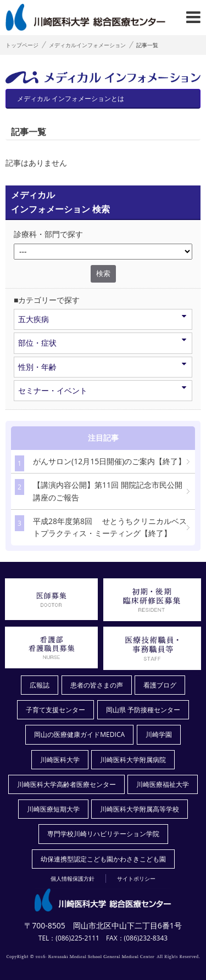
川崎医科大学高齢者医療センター (66, 784)
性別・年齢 (102, 367)
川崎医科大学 (60, 760)
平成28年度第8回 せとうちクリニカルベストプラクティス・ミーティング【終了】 (101, 527)
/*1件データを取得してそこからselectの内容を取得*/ (103, 252)
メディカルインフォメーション (87, 45)
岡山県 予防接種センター (143, 710)
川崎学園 (159, 734)
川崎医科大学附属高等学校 (140, 809)
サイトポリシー (136, 878)
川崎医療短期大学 (53, 809)
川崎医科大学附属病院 (133, 760)
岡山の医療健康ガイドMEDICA (79, 734)
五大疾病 (102, 319)
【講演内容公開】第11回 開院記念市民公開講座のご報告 (99, 491)
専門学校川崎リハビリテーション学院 (103, 834)
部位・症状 (102, 342)
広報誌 (40, 685)
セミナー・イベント (102, 390)
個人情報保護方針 (73, 878)
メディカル (67, 96)
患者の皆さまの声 (97, 685)
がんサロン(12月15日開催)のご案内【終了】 (100, 463)
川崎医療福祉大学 (163, 784)
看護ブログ (160, 685)
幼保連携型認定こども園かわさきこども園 (103, 859)
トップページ (22, 45)
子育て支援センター (55, 710)
